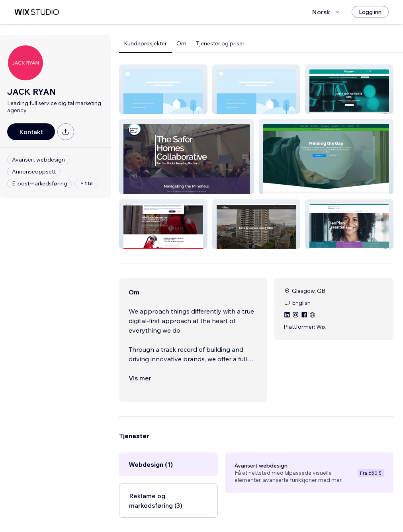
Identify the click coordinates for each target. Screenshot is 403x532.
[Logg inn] (370, 12)
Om (181, 43)
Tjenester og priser (220, 43)
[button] (163, 89)
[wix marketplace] (37, 12)
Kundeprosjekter (145, 43)
